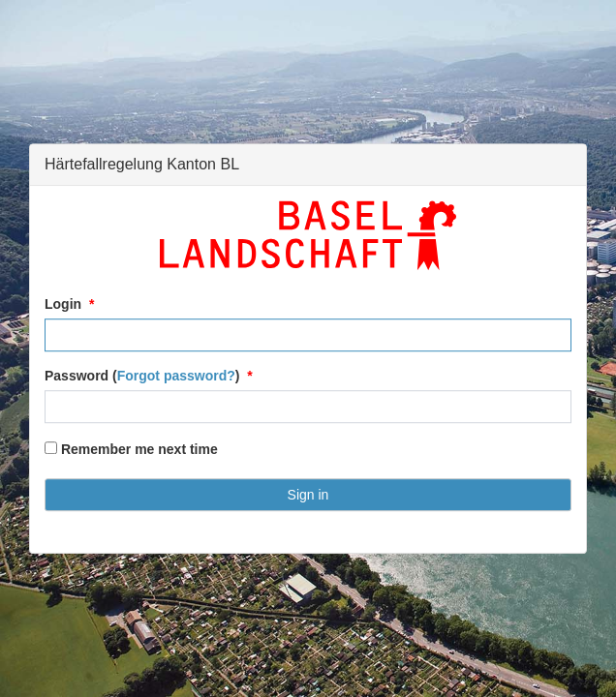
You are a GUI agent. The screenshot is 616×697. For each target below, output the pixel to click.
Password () (142, 376)
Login (63, 304)
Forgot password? (176, 376)
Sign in (308, 495)
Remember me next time (131, 449)
